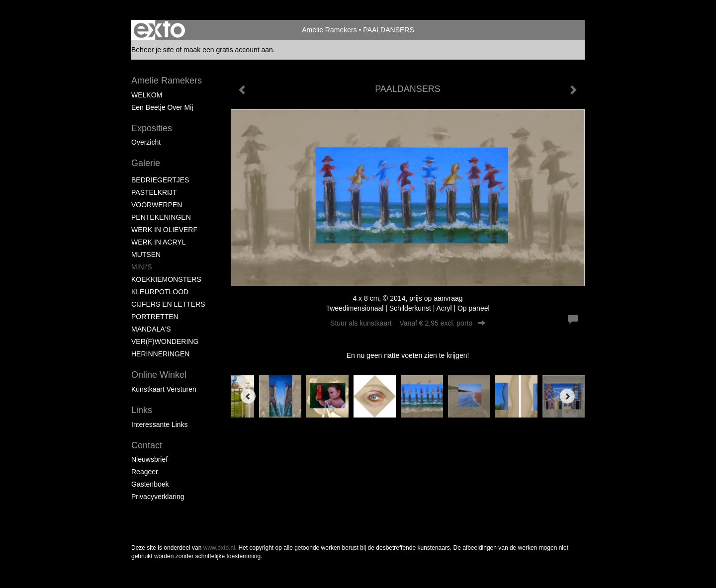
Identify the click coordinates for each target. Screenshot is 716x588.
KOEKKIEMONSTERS (166, 279)
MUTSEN (146, 254)
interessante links (160, 424)
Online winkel (159, 375)
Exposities (152, 128)
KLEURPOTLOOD (160, 292)
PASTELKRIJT (154, 192)
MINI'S (142, 267)
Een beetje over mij (162, 107)
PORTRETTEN (155, 317)
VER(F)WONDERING (165, 341)
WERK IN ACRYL (158, 242)
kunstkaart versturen (164, 389)
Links (142, 410)
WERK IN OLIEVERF (164, 230)
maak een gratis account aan (228, 50)
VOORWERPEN (157, 205)
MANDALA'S (151, 329)
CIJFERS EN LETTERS (168, 304)
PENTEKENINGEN (161, 217)
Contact (147, 445)
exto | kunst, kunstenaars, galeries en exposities (159, 30)
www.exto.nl (219, 548)
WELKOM (147, 95)
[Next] (567, 396)
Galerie (146, 163)
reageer (145, 472)
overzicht (146, 142)
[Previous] (248, 396)
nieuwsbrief (149, 459)
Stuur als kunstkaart (408, 323)
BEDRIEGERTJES (160, 180)
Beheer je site (153, 50)
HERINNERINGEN (160, 354)
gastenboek (150, 484)
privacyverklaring (158, 497)
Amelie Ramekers (329, 30)
